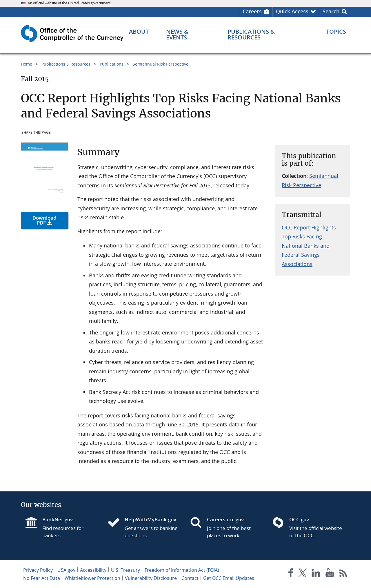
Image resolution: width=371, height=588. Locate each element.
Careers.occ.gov (225, 519)
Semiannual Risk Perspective (161, 64)
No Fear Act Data (42, 578)
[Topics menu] (336, 32)
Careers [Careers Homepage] (252, 11)
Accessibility (93, 570)
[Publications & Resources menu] (268, 35)
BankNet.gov (58, 519)
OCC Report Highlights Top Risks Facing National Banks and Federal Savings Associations (309, 246)
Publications (112, 64)
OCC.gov (299, 519)
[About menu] (139, 32)
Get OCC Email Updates (229, 578)
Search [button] (331, 11)
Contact (190, 578)
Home (27, 64)
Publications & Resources (66, 64)
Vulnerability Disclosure (151, 578)
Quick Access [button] (292, 11)
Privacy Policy (38, 570)
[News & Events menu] (188, 35)
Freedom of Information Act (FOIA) (182, 570)
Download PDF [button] (44, 220)
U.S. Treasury (126, 570)
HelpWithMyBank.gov (150, 519)
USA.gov (66, 570)
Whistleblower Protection (92, 578)
